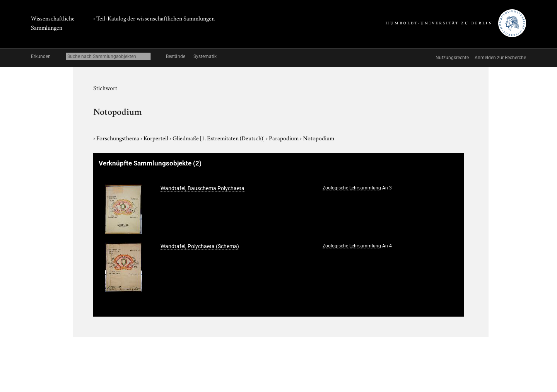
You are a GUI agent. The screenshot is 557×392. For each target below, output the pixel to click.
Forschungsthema (118, 138)
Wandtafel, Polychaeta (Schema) (200, 246)
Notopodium (319, 138)
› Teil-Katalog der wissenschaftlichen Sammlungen (154, 18)
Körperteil (156, 138)
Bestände (176, 56)
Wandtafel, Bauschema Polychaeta (202, 188)
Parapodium (284, 138)
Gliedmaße (219, 138)
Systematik (205, 56)
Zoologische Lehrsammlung (352, 188)
